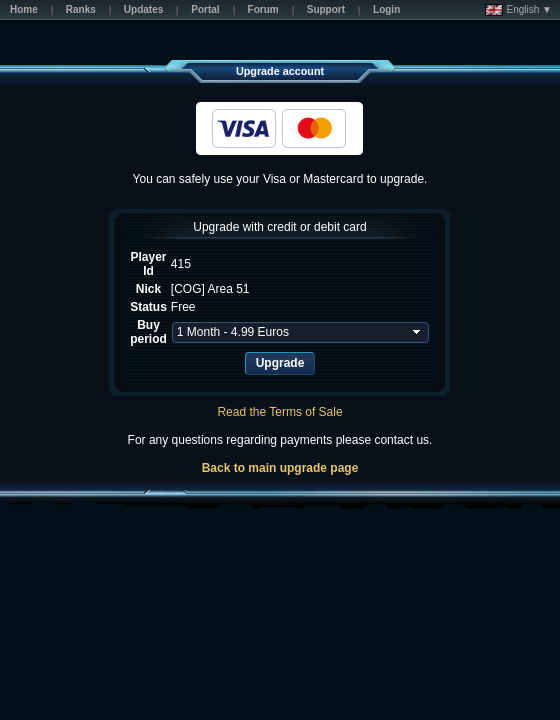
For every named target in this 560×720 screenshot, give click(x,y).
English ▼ (518, 10)
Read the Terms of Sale (279, 412)
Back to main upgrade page (280, 468)
